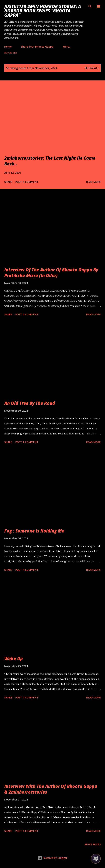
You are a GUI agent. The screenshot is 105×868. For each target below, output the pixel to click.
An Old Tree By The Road (30, 403)
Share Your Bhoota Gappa (37, 47)
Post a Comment (27, 182)
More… (67, 47)
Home (8, 47)
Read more (93, 182)
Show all (92, 68)
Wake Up (14, 658)
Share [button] (8, 182)
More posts (93, 844)
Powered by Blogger (52, 858)
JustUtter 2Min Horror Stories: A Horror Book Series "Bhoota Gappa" (43, 11)
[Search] (90, 6)
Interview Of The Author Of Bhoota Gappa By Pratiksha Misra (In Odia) (51, 273)
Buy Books (11, 53)
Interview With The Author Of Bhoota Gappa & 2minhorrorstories (51, 789)
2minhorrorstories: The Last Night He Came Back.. (50, 161)
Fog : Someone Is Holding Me (34, 531)
